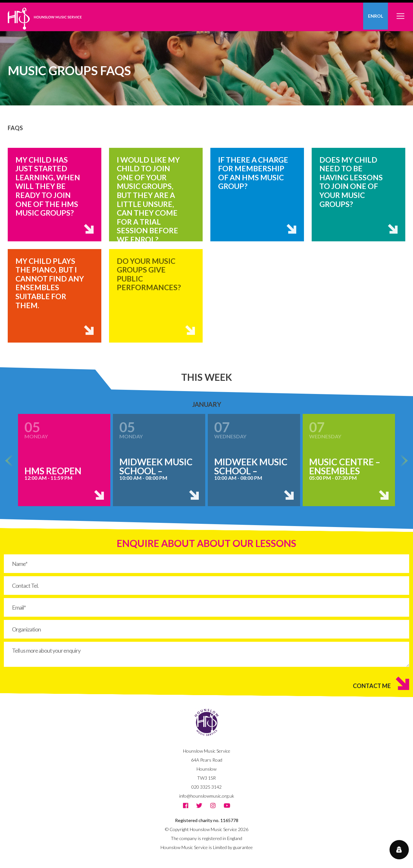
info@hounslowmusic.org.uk (207, 796)
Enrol (376, 16)
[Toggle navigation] (400, 12)
